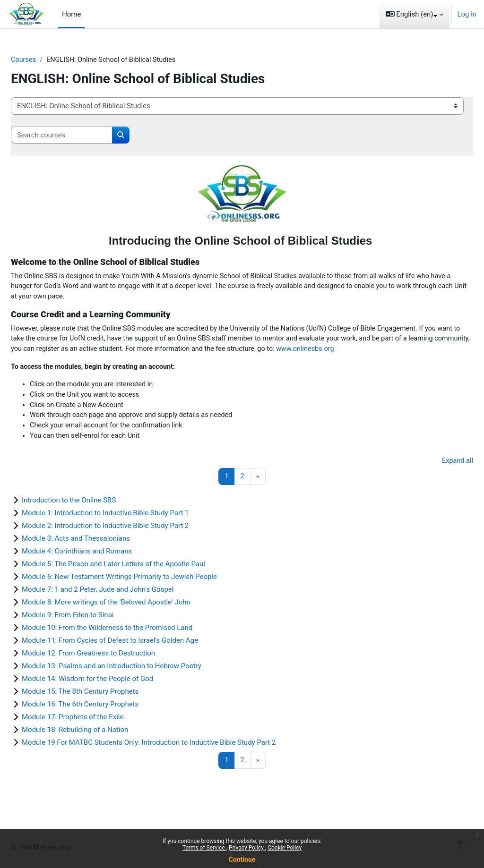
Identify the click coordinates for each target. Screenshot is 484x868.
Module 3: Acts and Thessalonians (99, 554)
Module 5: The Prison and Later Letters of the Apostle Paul (136, 580)
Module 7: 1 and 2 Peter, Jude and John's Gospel (120, 605)
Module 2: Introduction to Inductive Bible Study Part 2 (128, 542)
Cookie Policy (285, 848)
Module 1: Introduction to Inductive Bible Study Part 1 (128, 529)
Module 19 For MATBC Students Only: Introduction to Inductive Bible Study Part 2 (171, 758)
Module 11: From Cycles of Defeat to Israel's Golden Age (133, 656)
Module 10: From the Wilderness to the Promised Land (130, 644)
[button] (415, 14)
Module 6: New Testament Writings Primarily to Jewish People (142, 593)
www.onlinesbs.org (73, 361)
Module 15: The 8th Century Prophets (103, 707)
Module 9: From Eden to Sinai (90, 631)
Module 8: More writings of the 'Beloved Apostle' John (129, 618)
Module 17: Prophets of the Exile (95, 733)
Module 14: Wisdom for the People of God (110, 695)
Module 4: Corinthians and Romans (99, 567)
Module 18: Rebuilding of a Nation (98, 746)
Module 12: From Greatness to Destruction (111, 669)
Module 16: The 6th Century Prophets (103, 720)
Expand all (434, 476)
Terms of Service (204, 848)
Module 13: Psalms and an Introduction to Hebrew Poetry (134, 682)
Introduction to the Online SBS (91, 516)
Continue (242, 859)
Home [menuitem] (71, 14)
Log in (467, 14)
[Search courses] (84, 135)
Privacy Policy (247, 848)
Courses (47, 60)
